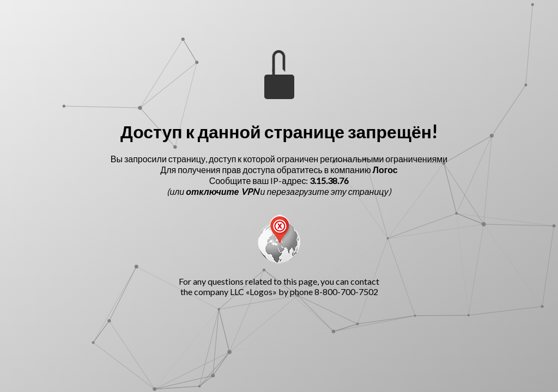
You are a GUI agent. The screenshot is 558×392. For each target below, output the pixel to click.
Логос (385, 170)
